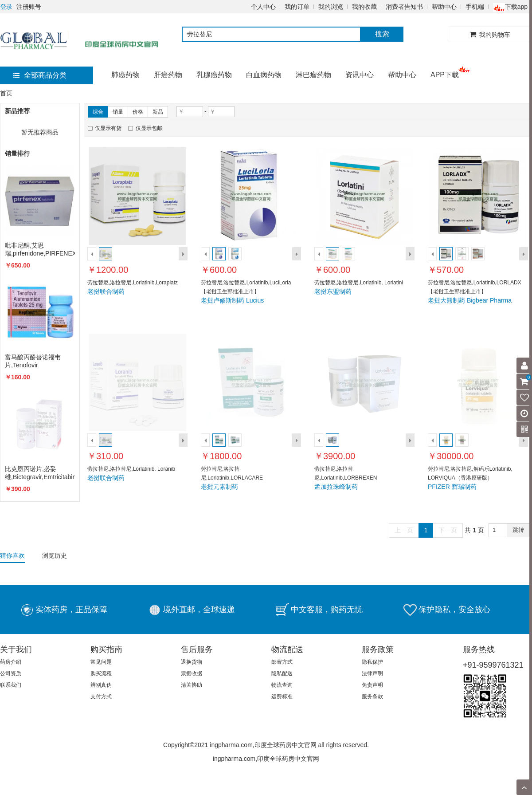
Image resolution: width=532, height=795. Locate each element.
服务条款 (372, 697)
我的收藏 (364, 7)
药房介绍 (11, 662)
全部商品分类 (40, 75)
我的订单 (297, 7)
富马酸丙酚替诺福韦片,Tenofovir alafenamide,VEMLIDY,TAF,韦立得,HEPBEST (40, 361)
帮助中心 (444, 7)
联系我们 (11, 685)
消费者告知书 (404, 7)
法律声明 (372, 673)
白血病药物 (264, 75)
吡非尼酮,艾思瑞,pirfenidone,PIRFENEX (40, 249)
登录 (6, 7)
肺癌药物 (125, 75)
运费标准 (282, 697)
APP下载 (445, 75)
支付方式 (101, 697)
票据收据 (192, 673)
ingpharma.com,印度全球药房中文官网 (266, 759)
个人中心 (263, 7)
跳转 (518, 530)
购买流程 (101, 673)
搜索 (382, 34)
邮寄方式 (282, 662)
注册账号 (29, 7)
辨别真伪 (101, 685)
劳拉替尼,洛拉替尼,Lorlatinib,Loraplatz (133, 283)
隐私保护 (372, 662)
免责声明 (372, 685)
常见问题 (101, 662)
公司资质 (11, 673)
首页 (6, 93)
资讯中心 (360, 75)
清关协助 (192, 685)
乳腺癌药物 (214, 75)
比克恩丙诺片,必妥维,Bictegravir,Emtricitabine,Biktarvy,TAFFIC (40, 473)
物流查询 (282, 685)
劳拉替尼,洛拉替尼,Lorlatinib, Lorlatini (359, 283)
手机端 (475, 7)
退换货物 (192, 662)
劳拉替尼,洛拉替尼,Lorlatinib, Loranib (131, 469)
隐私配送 (282, 673)
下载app (510, 7)
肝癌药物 (168, 75)
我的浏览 (331, 7)
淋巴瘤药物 (313, 75)
